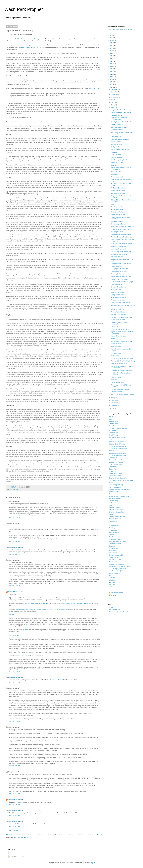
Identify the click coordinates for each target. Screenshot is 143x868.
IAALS (111, 505)
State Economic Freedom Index (28, 39)
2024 (111, 40)
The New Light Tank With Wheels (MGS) (123, 361)
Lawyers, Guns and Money (117, 517)
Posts (11, 853)
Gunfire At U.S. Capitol (118, 162)
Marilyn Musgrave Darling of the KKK (122, 277)
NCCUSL (112, 523)
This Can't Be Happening (117, 564)
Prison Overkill (115, 356)
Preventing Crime (116, 353)
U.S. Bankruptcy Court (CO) (117, 569)
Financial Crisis (14, 490)
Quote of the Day (116, 136)
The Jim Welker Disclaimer (119, 312)
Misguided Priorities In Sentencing (121, 110)
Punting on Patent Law (118, 309)
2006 (111, 87)
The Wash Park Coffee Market (120, 389)
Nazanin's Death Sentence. (119, 193)
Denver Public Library (116, 474)
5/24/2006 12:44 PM (15, 518)
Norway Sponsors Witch (118, 320)
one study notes (15, 635)
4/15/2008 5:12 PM (14, 827)
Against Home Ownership (118, 209)
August (113, 100)
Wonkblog (112, 582)
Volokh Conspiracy (115, 573)
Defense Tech (113, 469)
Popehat (112, 537)
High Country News (115, 499)
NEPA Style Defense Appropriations (121, 244)
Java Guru (114, 152)
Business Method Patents (118, 287)
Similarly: (11, 615)
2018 (111, 56)
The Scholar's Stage (115, 560)
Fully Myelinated (114, 492)
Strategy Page (113, 557)
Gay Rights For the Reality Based (121, 122)
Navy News (114, 174)
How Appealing (114, 501)
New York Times (114, 526)
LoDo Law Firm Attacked (118, 392)
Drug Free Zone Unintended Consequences (119, 118)
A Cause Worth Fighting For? (119, 297)
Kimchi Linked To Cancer (118, 212)
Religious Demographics (118, 300)
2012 (111, 72)
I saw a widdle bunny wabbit (119, 271)
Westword (112, 578)
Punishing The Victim (117, 232)
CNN (111, 440)
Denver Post (113, 471)
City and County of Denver (117, 437)
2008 (111, 82)
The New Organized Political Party (121, 252)
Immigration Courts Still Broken (120, 139)
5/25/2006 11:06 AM (14, 671)
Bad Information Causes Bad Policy (121, 341)
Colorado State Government (117, 455)
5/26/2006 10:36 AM (14, 721)
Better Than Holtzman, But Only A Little (122, 227)
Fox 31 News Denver (115, 487)
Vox (110, 576)
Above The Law (114, 426)
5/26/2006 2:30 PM (14, 766)
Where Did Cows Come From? (120, 329)
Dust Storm (114, 380)
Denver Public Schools (116, 476)
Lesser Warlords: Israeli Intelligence (121, 370)
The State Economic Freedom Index (121, 237)
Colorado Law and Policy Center (119, 449)
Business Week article (56, 680)
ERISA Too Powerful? (117, 221)
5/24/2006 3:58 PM (14, 542)
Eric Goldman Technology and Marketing (121, 480)
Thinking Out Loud (115, 562)
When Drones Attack (117, 177)
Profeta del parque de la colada (120, 229)
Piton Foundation (114, 532)
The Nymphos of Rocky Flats (119, 269)
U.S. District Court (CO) (116, 571)
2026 (111, 35)
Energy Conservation (117, 130)
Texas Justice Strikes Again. (119, 364)
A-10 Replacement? (117, 346)
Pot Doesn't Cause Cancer (119, 188)
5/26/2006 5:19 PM (14, 794)
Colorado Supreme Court (117, 460)
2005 (111, 409)
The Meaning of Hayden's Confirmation (122, 160)
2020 (111, 51)
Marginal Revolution (115, 519)
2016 (111, 61)
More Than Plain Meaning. (119, 246)
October (114, 95)
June (113, 105)
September (115, 97)
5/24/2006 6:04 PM (14, 554)
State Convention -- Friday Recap (121, 264)
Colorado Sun (113, 458)
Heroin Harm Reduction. (118, 191)
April (113, 398)
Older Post (99, 834)
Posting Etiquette (116, 142)
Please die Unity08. (117, 115)
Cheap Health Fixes (117, 284)
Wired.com (112, 580)
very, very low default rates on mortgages (37, 604)
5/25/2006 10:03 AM (14, 586)
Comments (13, 856)
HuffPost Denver (114, 503)
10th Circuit (113, 417)
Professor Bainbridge (115, 539)
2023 (111, 43)
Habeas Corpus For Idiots (118, 336)
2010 (111, 77)
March (113, 400)
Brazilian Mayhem (116, 290)
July (113, 102)
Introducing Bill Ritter (117, 257)
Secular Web (113, 553)
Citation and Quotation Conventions (120, 612)
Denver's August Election (118, 224)
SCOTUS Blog (113, 548)
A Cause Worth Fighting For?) (29, 47)
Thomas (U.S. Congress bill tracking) (120, 566)
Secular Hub (113, 551)
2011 (111, 74)
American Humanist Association (119, 428)
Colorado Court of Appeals (117, 444)
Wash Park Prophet (24, 9)
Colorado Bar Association (117, 442)
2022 (111, 46)
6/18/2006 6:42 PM (14, 805)
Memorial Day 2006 (117, 144)
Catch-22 (114, 204)
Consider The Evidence (116, 462)
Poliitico (111, 535)
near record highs (95, 88)
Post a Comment (13, 830)
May (113, 108)
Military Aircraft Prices (117, 295)
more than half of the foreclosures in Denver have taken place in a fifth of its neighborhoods (42, 609)
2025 (111, 38)
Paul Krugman (113, 528)
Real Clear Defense (115, 544)
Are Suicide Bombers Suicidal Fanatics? (123, 394)
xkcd (111, 587)
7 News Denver (114, 421)
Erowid (111, 483)
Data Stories (113, 467)
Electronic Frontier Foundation (118, 478)
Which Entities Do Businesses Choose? (123, 358)
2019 (111, 53)
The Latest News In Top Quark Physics (121, 30)
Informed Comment (115, 508)
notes (20, 802)
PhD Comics (113, 530)
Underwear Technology (118, 292)
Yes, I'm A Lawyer (114, 610)
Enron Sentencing (116, 155)
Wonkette (112, 585)
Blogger (92, 863)
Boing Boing (113, 430)
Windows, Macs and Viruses (119, 315)
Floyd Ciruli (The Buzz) (116, 485)
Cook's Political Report (116, 465)
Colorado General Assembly (117, 446)
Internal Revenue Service (117, 510)
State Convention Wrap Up (119, 254)
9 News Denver (114, 424)
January (114, 405)
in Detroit (25, 630)
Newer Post (10, 834)
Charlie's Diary (114, 435)
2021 (111, 48)
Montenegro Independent (118, 249)
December (114, 89)
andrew (114, 595)
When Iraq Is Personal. (118, 274)
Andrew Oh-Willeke (14, 548)
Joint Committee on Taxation (118, 512)
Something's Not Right (117, 207)
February (114, 403)
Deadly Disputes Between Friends (121, 234)
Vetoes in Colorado (116, 157)
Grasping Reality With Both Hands (119, 496)
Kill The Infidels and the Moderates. (121, 112)
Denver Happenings (117, 124)
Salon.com (112, 546)
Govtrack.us (113, 494)
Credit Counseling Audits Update (120, 303)
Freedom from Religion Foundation (119, 489)
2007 (111, 85)
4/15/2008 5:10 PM (14, 816)
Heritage (113, 339)
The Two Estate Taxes (117, 382)
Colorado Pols (113, 451)
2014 (111, 66)
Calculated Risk (114, 433)
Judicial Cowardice (116, 266)
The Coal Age (115, 327)
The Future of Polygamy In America (121, 317)
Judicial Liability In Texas (118, 215)
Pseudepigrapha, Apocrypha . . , (119, 542)
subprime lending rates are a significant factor (73, 604)
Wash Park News (116, 377)
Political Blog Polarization (118, 172)
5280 (111, 419)
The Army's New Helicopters (119, 279)
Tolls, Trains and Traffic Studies (120, 149)
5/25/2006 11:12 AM (14, 682)
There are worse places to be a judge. (122, 282)
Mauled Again (113, 521)
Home (55, 834)
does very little (26, 656)
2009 (111, 79)
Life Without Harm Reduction (119, 127)
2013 (111, 69)
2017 (111, 59)
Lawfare (112, 514)
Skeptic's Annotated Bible (117, 555)
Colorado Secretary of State (117, 453)
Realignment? (115, 147)
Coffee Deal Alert (116, 344)
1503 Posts (114, 165)
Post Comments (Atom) (21, 837)
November (114, 92)
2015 (111, 64)
